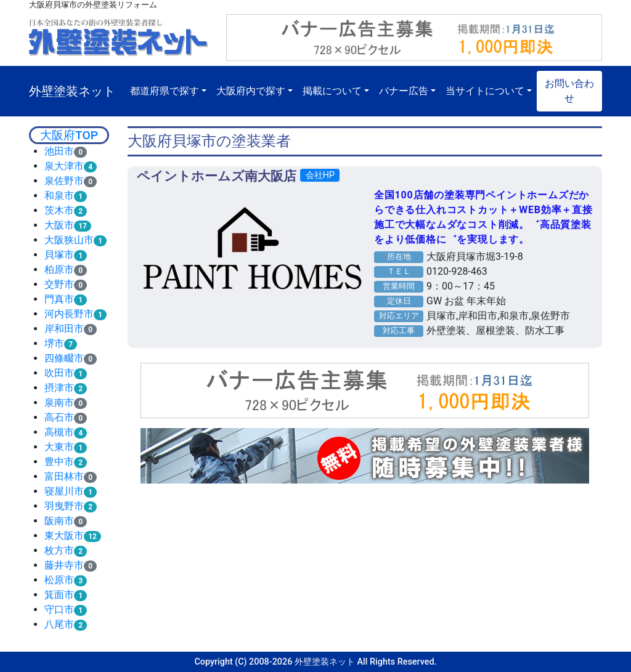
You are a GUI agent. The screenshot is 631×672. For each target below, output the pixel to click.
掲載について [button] (332, 91)
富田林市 (64, 476)
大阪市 (59, 225)
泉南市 (59, 403)
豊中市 (59, 462)
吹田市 (59, 373)
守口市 (59, 609)
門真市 (59, 299)
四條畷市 (64, 358)
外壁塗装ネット (72, 91)
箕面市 (59, 595)
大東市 (59, 447)
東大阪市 (64, 536)
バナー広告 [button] (404, 91)
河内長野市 (69, 314)
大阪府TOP (69, 135)
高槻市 (59, 432)
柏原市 (59, 269)
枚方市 (59, 550)
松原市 (59, 580)
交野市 (59, 284)
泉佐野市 (64, 181)
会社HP (320, 175)
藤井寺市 (64, 565)
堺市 (54, 343)
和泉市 (59, 196)
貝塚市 (59, 255)
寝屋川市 (64, 491)
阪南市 (59, 521)
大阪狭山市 (69, 240)
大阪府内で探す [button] (251, 91)
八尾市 (59, 624)
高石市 (59, 417)
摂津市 (59, 388)
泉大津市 (64, 166)
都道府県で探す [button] (165, 91)
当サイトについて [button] (485, 91)
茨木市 (59, 210)
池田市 (59, 151)
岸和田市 (64, 329)
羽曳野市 (64, 506)
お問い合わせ (569, 91)
